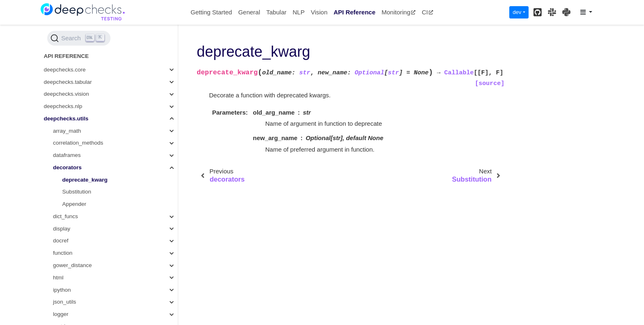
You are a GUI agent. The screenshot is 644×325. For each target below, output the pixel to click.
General (249, 12)
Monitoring (399, 12)
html (58, 197)
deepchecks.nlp (63, 25)
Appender (75, 123)
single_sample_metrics (81, 307)
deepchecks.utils (66, 38)
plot (57, 282)
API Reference (354, 12)
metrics (62, 245)
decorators (67, 86)
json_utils (64, 221)
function (63, 172)
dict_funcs (66, 135)
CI (428, 12)
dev (517, 12)
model (61, 258)
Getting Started (211, 12)
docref (61, 160)
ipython (62, 209)
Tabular (276, 12)
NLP (298, 12)
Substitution (77, 111)
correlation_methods (78, 62)
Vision (319, 12)
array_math (67, 50)
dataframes (67, 74)
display (62, 148)
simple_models (71, 294)
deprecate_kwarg (85, 99)
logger (61, 233)
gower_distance (72, 184)
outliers (62, 270)
